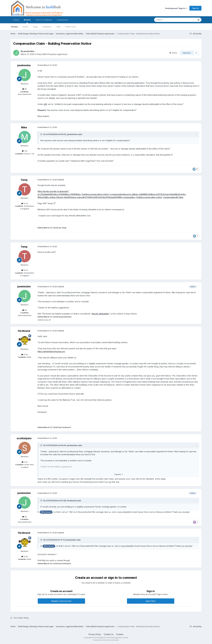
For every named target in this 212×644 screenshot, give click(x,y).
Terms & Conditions (44, 20)
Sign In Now (151, 601)
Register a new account (61, 601)
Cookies (120, 634)
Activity (16, 20)
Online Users (71, 27)
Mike (24, 127)
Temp (24, 180)
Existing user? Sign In (176, 8)
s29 (45, 104)
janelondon (29, 51)
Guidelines (47, 27)
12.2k (25, 354)
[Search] (168, 20)
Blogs (35, 27)
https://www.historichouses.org (51, 351)
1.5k (25, 151)
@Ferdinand (46, 512)
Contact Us (109, 634)
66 (25, 89)
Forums (14, 27)
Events (25, 27)
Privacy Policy (95, 634)
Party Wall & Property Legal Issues (52, 54)
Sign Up (195, 8)
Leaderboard (62, 20)
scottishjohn (24, 438)
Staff (58, 27)
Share (173, 53)
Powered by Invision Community (106, 640)
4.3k (25, 462)
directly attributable (100, 314)
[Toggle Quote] (42, 134)
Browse (27, 21)
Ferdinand (24, 331)
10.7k (25, 203)
